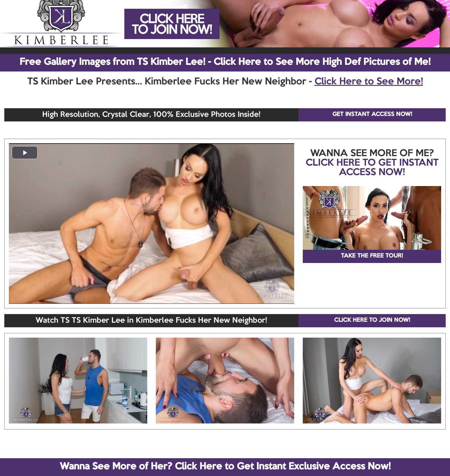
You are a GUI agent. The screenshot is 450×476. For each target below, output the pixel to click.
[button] (25, 153)
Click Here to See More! (369, 82)
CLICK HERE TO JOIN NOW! (372, 320)
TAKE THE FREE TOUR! (372, 256)
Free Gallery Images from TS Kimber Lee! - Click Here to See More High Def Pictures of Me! (225, 62)
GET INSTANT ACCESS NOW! (372, 115)
